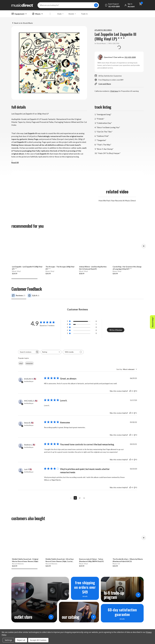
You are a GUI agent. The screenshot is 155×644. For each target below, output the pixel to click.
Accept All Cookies (38, 640)
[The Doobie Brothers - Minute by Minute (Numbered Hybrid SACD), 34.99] (128, 541)
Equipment (19, 14)
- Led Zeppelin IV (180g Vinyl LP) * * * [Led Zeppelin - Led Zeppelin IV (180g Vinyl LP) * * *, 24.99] (27, 268)
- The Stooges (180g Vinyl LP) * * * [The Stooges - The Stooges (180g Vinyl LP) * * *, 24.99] (60, 268)
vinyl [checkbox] (21, 363)
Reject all (21, 640)
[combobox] (51, 352)
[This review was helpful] (130, 391)
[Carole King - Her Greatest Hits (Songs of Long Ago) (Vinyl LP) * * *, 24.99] (128, 248)
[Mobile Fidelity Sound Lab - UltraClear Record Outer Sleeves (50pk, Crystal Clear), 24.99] (61, 541)
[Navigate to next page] (84, 498)
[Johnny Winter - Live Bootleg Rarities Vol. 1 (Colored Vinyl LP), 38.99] (94, 248)
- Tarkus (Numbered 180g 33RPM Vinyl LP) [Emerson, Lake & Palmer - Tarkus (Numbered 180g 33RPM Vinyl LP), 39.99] (91, 560)
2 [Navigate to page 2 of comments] (80, 498)
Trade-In (84, 14)
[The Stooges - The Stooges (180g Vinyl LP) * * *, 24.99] (61, 248)
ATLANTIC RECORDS (103, 30)
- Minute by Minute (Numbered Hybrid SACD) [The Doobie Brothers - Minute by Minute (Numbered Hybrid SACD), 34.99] (128, 560)
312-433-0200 (130, 57)
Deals (60, 14)
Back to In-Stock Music (24, 23)
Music (37, 14)
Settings (8, 640)
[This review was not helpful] (135, 391)
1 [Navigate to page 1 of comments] (75, 498)
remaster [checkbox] (29, 363)
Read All (15, 162)
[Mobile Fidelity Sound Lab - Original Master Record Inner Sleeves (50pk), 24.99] (27, 541)
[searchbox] (27, 352)
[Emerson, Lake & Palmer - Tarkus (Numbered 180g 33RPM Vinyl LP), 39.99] (94, 541)
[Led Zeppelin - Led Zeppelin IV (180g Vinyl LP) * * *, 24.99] (27, 248)
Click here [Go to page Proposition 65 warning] (114, 91)
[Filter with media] (73, 352)
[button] (144, 247)
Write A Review (116, 330)
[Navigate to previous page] (71, 498)
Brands (72, 14)
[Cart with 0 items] (141, 5)
